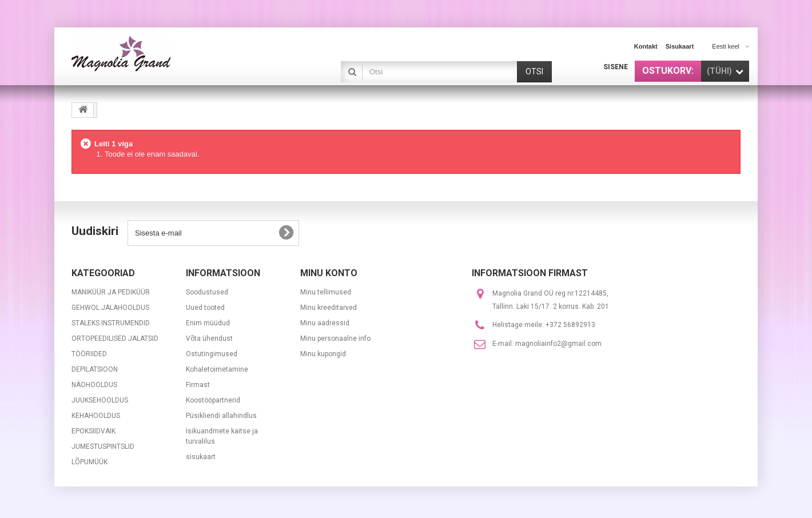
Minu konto (329, 273)
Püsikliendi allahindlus (221, 416)
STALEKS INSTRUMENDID (111, 323)
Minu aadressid (325, 323)
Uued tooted (205, 308)
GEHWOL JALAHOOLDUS (110, 308)
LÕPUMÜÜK (89, 462)
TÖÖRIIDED (89, 354)
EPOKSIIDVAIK (93, 431)
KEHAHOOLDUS (96, 416)
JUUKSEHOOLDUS (100, 400)
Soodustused (207, 292)
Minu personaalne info (335, 338)
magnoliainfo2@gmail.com (558, 344)
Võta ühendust (209, 338)
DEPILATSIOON (95, 369)
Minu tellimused (326, 292)
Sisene (616, 67)
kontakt (646, 46)
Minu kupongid (323, 354)
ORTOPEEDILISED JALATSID (115, 338)
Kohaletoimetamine (217, 369)
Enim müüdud (208, 323)
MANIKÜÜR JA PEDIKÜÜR (111, 292)
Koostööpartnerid (213, 400)
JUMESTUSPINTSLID (103, 447)
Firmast (198, 385)
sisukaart (680, 46)
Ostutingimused (212, 354)
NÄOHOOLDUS (94, 385)
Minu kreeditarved (329, 308)
